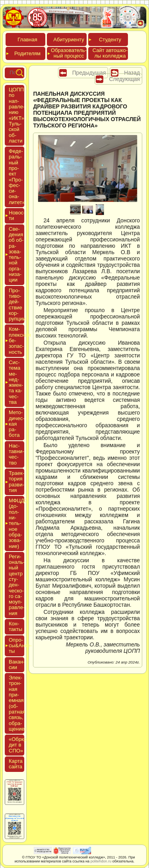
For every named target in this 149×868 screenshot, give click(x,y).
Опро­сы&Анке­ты (16, 646)
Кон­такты (15, 626)
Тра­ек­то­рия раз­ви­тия (16, 482)
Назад (132, 73)
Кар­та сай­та (16, 764)
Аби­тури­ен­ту (69, 40)
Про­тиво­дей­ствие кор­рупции (17, 305)
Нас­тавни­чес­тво (16, 454)
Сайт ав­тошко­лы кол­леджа (110, 53)
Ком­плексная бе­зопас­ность (16, 340)
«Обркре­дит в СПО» (20, 745)
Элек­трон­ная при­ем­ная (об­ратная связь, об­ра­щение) (17, 703)
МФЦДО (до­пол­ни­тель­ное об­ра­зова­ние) (16, 523)
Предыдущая (89, 73)
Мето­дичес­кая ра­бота (16, 424)
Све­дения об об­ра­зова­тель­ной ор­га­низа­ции (16, 255)
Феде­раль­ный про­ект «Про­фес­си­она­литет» (17, 177)
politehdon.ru (101, 861)
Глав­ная (27, 40)
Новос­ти (16, 215)
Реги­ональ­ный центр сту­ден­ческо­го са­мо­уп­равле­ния (17, 585)
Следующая (124, 79)
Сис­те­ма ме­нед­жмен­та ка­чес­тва (16, 382)
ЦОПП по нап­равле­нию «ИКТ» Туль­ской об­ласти (17, 115)
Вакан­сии (17, 665)
